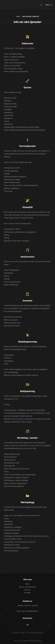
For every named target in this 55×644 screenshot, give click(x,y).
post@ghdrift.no (32, 611)
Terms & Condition (21, 641)
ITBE (42, 633)
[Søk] (41, 5)
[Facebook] (28, 625)
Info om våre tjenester (27, 587)
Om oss (28, 590)
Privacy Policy (36, 641)
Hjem (27, 584)
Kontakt (27, 593)
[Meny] (49, 5)
